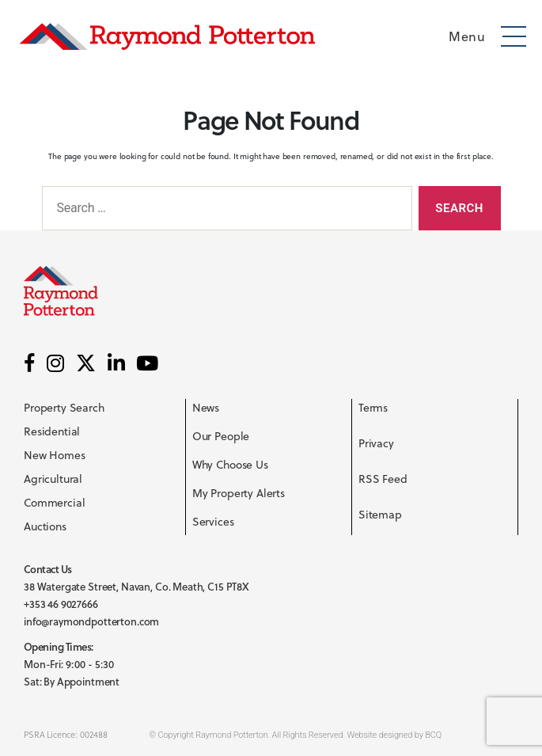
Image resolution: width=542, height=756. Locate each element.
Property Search (64, 408)
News (206, 408)
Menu (467, 36)
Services (213, 522)
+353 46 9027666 (61, 604)
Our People (221, 436)
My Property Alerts (239, 493)
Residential (52, 431)
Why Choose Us (230, 465)
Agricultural (53, 479)
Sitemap (380, 515)
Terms (373, 408)
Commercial (55, 503)
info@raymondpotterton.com (91, 621)
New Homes (55, 455)
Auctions (45, 526)
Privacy (376, 443)
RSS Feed (383, 479)
